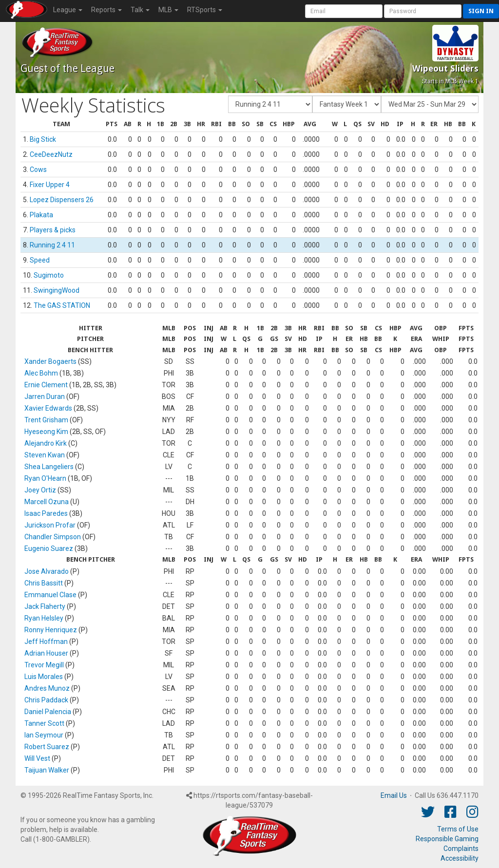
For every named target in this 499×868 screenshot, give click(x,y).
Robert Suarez (47, 747)
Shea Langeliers (49, 467)
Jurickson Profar (50, 525)
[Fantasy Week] (347, 104)
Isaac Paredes (46, 513)
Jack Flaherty (45, 606)
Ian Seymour (44, 735)
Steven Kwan (45, 455)
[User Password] (423, 11)
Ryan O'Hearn (45, 478)
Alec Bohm (41, 373)
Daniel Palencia (48, 712)
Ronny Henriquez (51, 630)
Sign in (481, 11)
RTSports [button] (205, 10)
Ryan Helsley (44, 618)
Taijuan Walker (47, 770)
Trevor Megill (44, 665)
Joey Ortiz (40, 490)
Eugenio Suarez (49, 548)
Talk (140, 10)
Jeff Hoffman (46, 642)
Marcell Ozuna (47, 502)
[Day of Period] (430, 104)
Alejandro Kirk (46, 443)
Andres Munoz (47, 688)
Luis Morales (44, 677)
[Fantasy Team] (270, 104)
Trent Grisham (46, 420)
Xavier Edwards (48, 408)
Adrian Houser (46, 653)
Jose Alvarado (47, 571)
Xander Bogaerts (50, 361)
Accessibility (460, 858)
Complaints (461, 849)
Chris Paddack (46, 700)
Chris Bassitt (44, 583)
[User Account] (344, 11)
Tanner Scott (44, 723)
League (68, 10)
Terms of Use (458, 829)
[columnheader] (62, 124)
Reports (106, 10)
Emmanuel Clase (50, 595)
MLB (168, 10)
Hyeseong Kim (46, 432)
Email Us (394, 795)
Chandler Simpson (53, 537)
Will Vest (37, 758)
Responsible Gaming (447, 839)
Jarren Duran (45, 396)
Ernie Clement (46, 385)
